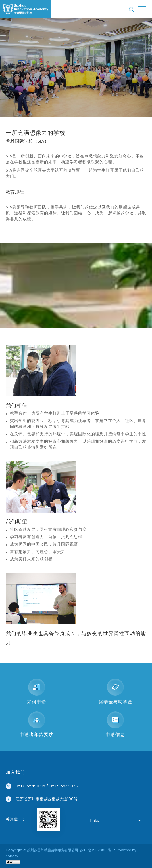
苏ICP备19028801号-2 (97, 850)
